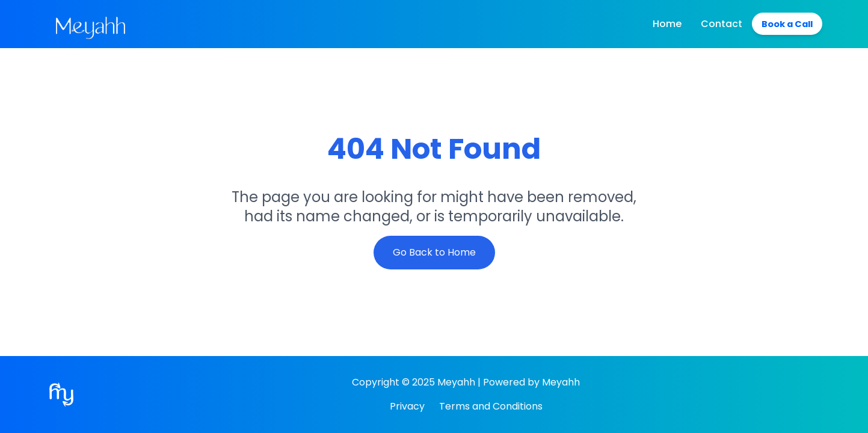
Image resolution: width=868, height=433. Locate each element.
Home (660, 24)
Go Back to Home (434, 252)
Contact (715, 24)
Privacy (407, 406)
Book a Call (784, 24)
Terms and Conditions (491, 406)
